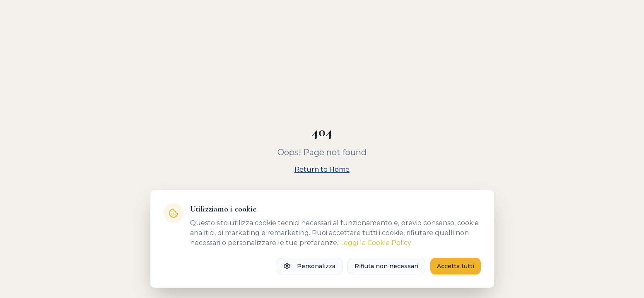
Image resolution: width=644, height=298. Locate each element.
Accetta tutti (456, 266)
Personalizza (310, 266)
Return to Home (322, 169)
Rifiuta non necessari (386, 266)
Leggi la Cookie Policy (376, 243)
